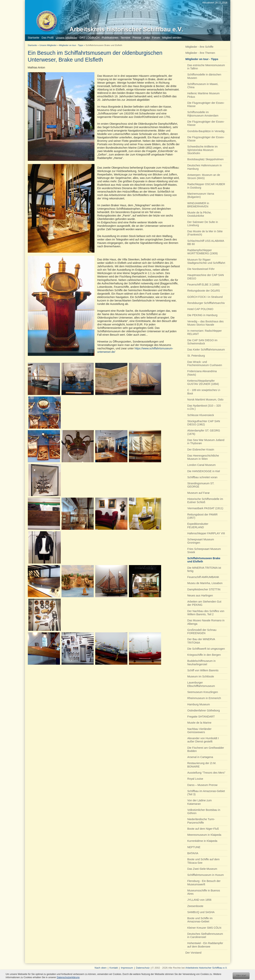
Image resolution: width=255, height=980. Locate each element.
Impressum (127, 968)
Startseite (32, 45)
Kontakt (114, 968)
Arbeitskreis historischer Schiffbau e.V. (206, 968)
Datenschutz (143, 968)
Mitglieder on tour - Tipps (71, 45)
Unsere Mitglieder (48, 45)
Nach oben (101, 968)
